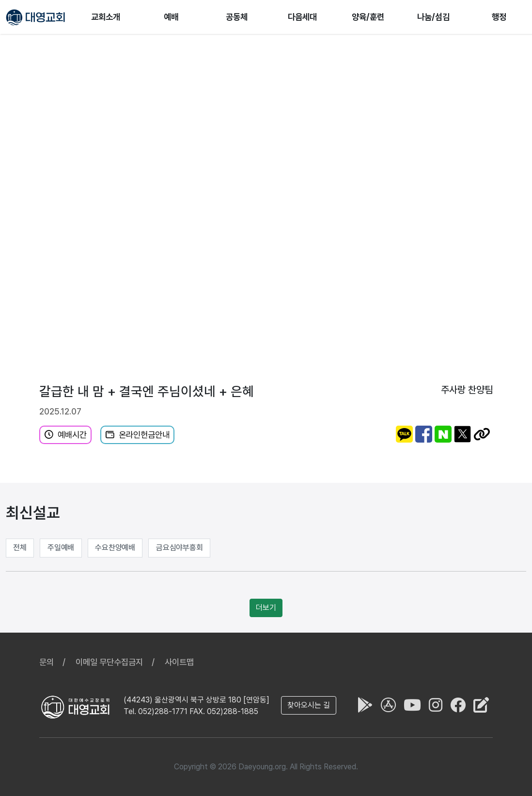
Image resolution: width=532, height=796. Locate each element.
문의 (47, 662)
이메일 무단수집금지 (109, 662)
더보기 (266, 608)
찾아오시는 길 (309, 705)
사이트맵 (179, 662)
